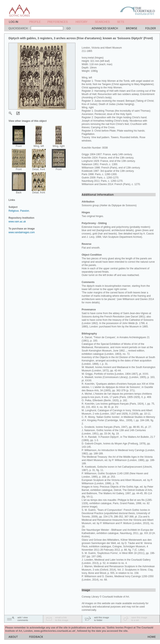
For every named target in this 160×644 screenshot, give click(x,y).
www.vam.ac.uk (17, 222)
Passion (25, 211)
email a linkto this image (62, 619)
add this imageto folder (102, 619)
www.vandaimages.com (22, 232)
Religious (14, 211)
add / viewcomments (23, 619)
